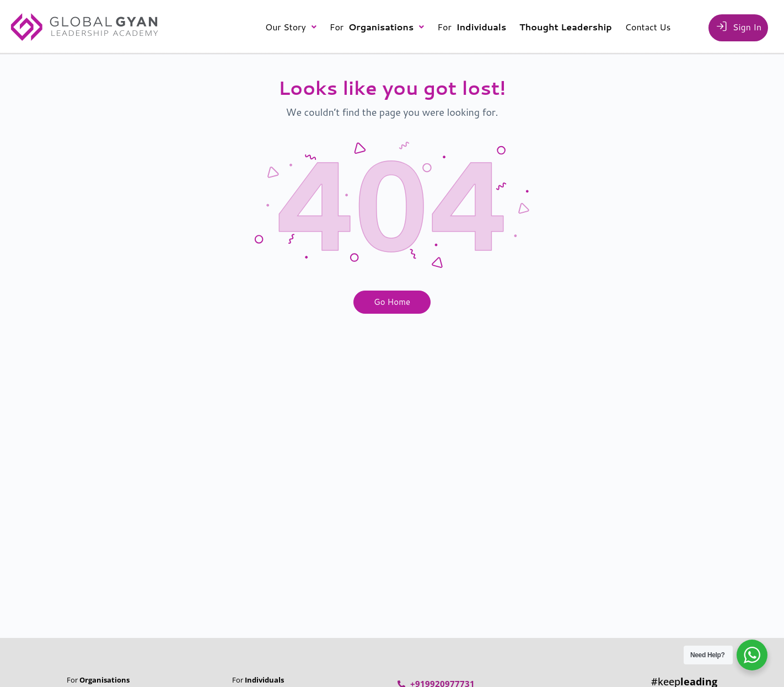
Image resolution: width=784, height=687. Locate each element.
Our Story (291, 27)
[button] (291, 27)
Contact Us (648, 27)
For (377, 27)
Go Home (392, 302)
